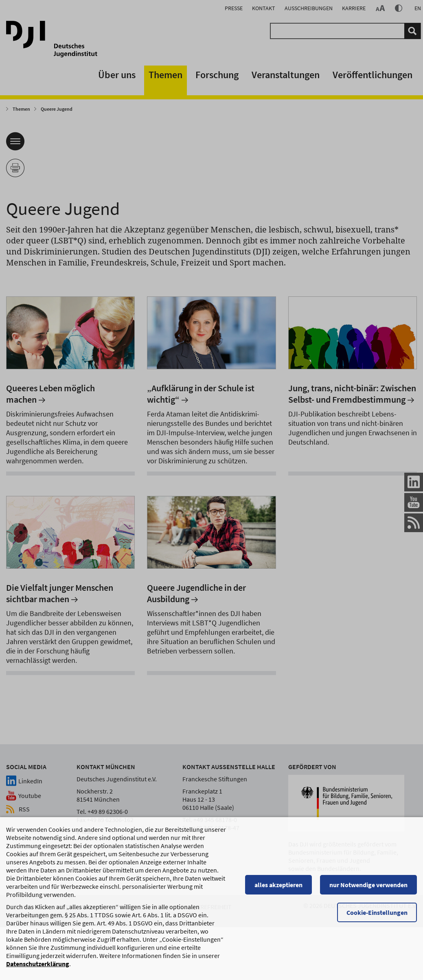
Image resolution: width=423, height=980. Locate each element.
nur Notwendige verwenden (368, 889)
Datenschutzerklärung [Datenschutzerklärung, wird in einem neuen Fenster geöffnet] (38, 968)
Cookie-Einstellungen (377, 916)
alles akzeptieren (278, 889)
